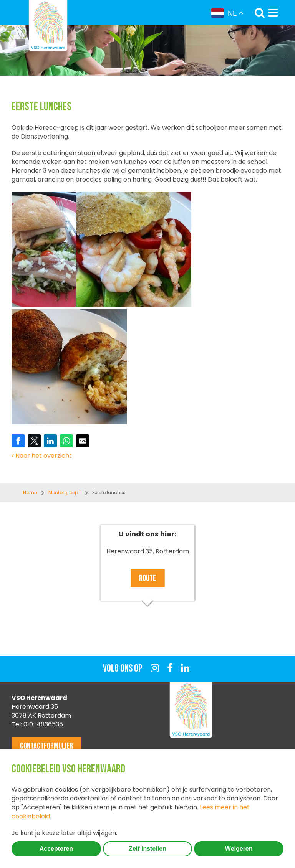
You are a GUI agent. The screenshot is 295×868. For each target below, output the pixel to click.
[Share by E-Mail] (83, 441)
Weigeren (239, 849)
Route (147, 578)
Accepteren (56, 849)
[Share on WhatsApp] (66, 441)
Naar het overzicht (42, 456)
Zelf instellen (147, 849)
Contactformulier (46, 746)
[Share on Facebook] (18, 441)
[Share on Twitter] (34, 441)
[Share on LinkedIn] (50, 441)
